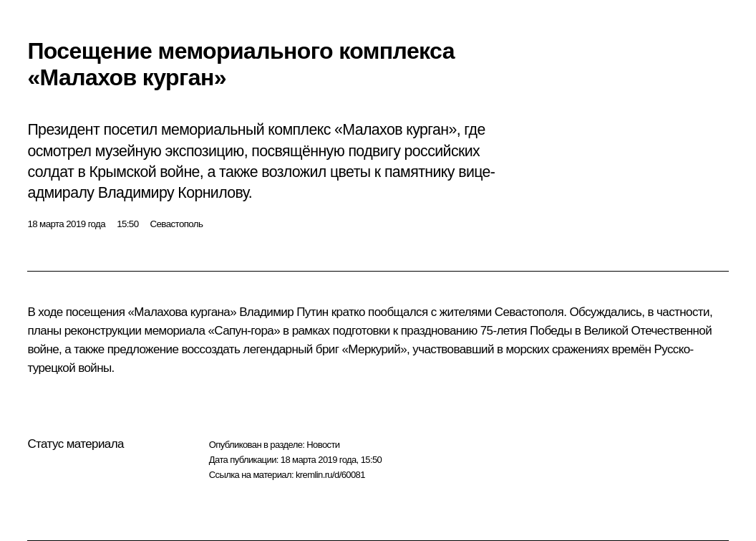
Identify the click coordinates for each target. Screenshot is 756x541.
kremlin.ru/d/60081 (330, 475)
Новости (323, 445)
